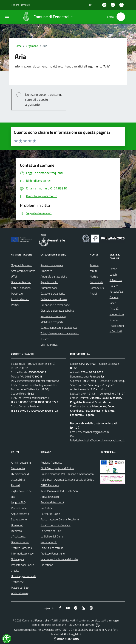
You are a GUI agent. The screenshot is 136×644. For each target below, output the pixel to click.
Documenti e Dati (21, 282)
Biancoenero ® (98, 630)
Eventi (113, 269)
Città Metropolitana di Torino (57, 468)
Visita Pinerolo (49, 542)
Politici (15, 305)
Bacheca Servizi (20, 542)
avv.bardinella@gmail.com (93, 432)
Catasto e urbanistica (53, 294)
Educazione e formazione (55, 305)
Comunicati (96, 282)
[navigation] (7, 16)
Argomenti (32, 46)
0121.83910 (23, 368)
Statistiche (17, 582)
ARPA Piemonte (50, 485)
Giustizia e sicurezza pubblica (57, 311)
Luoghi (114, 275)
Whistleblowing (20, 593)
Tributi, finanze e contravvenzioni (60, 333)
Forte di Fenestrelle (52, 548)
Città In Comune (85, 625)
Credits (15, 570)
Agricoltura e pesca (52, 265)
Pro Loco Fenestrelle (53, 553)
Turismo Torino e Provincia (56, 525)
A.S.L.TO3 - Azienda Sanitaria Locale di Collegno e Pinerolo (75, 480)
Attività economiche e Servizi (117, 314)
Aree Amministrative (23, 271)
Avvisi (93, 294)
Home (18, 46)
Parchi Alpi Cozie (50, 514)
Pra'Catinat (47, 508)
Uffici (14, 276)
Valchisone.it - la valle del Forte (59, 559)
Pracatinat (47, 565)
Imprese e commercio (53, 316)
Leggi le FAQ (18, 502)
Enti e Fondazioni (21, 288)
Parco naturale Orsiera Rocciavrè (60, 519)
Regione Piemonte (51, 463)
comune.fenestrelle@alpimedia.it (38, 385)
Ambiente (46, 271)
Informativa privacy (22, 553)
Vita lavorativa (49, 345)
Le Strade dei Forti (51, 531)
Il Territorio (116, 280)
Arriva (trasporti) (50, 497)
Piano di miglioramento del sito (22, 491)
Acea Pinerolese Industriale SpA (59, 491)
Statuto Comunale (22, 548)
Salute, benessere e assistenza (59, 328)
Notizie (94, 276)
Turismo (45, 339)
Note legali (17, 559)
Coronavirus (97, 288)
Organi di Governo (22, 265)
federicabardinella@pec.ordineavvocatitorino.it (97, 440)
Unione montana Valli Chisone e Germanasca (67, 474)
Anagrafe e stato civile (54, 276)
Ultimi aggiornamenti (23, 576)
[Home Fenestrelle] (46, 17)
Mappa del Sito (20, 588)
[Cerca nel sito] (121, 17)
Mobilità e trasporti (52, 322)
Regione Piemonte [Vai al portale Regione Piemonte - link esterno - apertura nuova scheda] (20, 5)
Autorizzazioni (49, 288)
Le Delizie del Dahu (52, 536)
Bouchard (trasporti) (52, 502)
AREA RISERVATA (66, 638)
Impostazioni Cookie (23, 565)
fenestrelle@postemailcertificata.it (39, 381)
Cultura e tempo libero (54, 299)
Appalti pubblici (49, 282)
